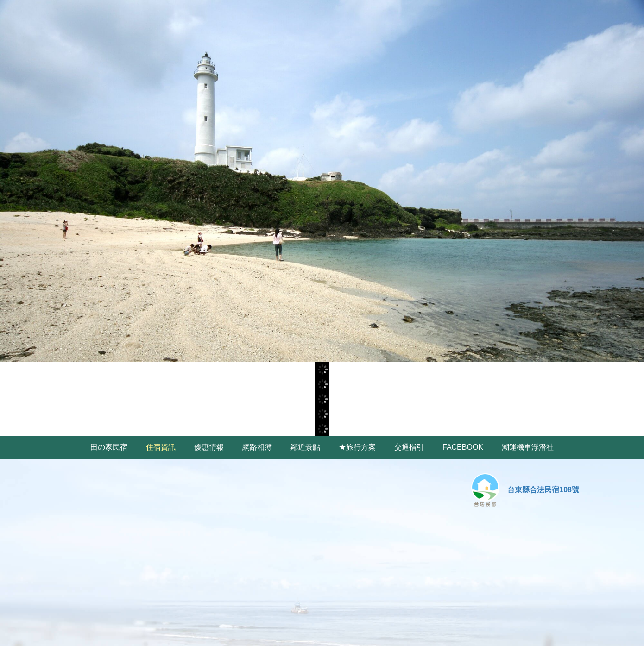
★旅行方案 (357, 447)
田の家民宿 (109, 447)
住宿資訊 (161, 447)
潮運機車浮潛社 (528, 447)
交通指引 (409, 447)
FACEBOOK (463, 447)
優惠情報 (209, 447)
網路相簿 (257, 447)
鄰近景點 (305, 447)
